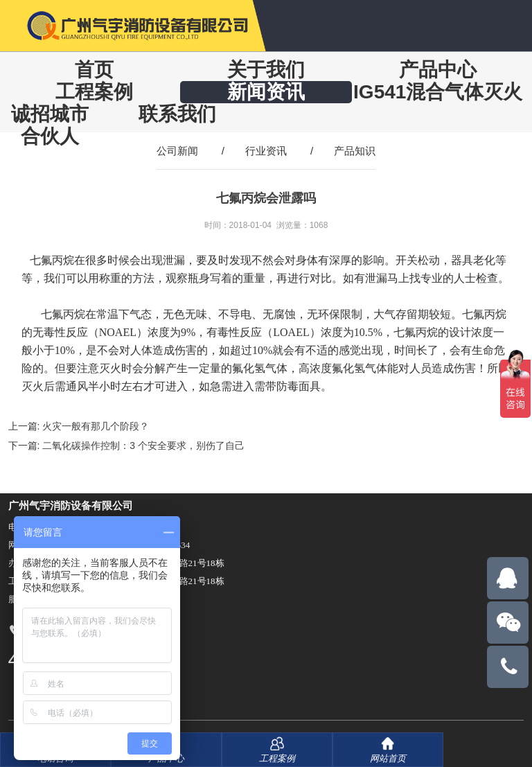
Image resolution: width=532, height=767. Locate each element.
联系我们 (177, 114)
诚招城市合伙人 (50, 125)
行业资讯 (266, 151)
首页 (94, 70)
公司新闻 (177, 151)
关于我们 (266, 70)
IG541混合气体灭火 (438, 92)
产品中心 (438, 70)
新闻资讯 (266, 92)
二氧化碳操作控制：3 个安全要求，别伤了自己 (143, 446)
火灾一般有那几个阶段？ (96, 426)
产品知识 (355, 151)
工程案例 (94, 92)
